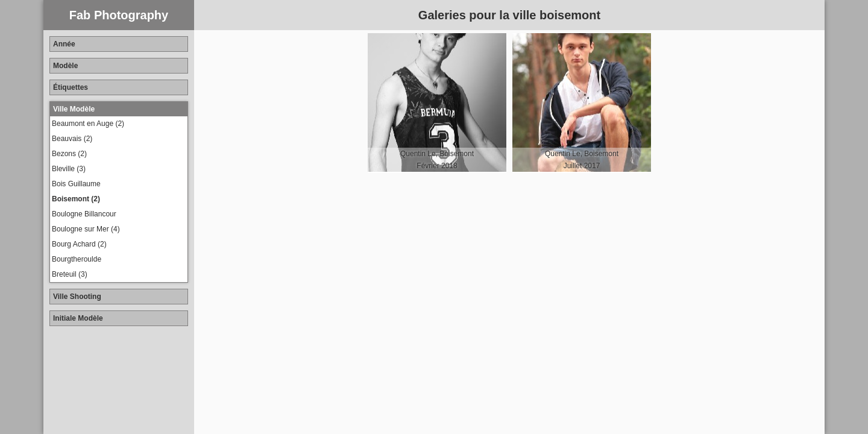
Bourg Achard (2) (79, 244)
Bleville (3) (69, 169)
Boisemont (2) (76, 199)
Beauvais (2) (72, 139)
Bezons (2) (69, 154)
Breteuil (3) (70, 274)
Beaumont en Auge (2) (88, 124)
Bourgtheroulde (77, 259)
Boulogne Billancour (84, 214)
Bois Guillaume (76, 184)
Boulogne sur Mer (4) (86, 229)
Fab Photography (119, 15)
